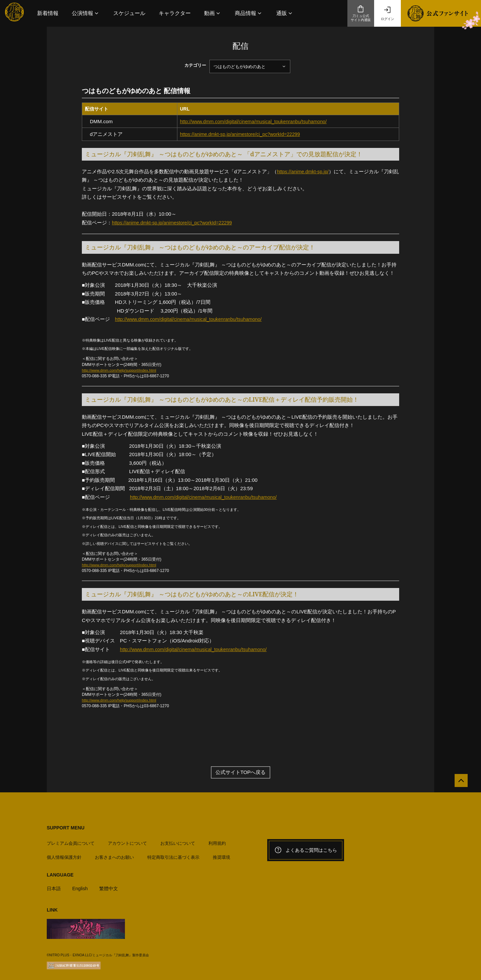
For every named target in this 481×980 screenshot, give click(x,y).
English (81, 886)
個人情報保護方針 (64, 855)
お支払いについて (178, 841)
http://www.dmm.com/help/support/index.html (122, 370)
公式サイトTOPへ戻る (241, 773)
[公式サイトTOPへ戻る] (458, 783)
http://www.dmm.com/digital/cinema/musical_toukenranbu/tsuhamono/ (258, 121)
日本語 (54, 886)
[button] (86, 13)
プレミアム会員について (71, 841)
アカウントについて (127, 841)
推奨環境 (221, 855)
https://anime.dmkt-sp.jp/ (304, 171)
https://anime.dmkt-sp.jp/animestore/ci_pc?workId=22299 (244, 134)
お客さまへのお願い (114, 855)
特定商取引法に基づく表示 (173, 855)
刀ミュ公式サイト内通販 (361, 13)
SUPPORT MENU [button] (66, 828)
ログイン (387, 13)
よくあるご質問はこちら (306, 850)
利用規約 (217, 841)
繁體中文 (111, 886)
